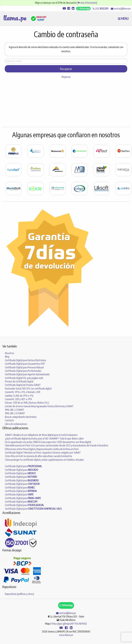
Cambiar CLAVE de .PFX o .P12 (19, 396)
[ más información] (87, 3)
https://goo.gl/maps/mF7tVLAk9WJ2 (69, 624)
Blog (7, 357)
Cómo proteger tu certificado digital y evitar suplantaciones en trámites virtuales (44, 460)
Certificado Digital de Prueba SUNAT (23, 385)
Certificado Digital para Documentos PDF (25, 364)
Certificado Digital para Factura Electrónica (25, 360)
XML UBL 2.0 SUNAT (15, 413)
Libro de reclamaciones (16, 424)
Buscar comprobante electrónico (21, 417)
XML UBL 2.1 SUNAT (15, 410)
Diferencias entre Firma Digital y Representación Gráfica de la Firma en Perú (42, 449)
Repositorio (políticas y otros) (19, 594)
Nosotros (10, 353)
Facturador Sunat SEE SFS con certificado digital (28, 389)
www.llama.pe (66, 635)
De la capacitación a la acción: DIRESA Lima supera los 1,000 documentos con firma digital (48, 442)
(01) (101, 9)
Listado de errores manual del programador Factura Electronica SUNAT (39, 406)
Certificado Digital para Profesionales (23, 371)
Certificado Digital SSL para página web (24, 378)
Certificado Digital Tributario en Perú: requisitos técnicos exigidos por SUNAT (43, 453)
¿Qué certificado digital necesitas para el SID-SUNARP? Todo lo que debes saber (44, 439)
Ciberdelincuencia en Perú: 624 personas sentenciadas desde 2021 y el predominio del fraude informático (57, 445)
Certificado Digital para (23, 466)
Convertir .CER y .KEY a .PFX (18, 399)
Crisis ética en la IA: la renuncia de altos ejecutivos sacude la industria (38, 456)
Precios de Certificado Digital (19, 381)
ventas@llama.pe (121, 9)
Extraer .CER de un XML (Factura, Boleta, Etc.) (27, 403)
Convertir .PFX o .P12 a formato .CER (23, 392)
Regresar (66, 77)
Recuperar (66, 69)
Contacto (9, 420)
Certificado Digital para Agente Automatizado (27, 374)
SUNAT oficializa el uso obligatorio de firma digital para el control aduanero (41, 435)
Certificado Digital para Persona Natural (24, 367)
